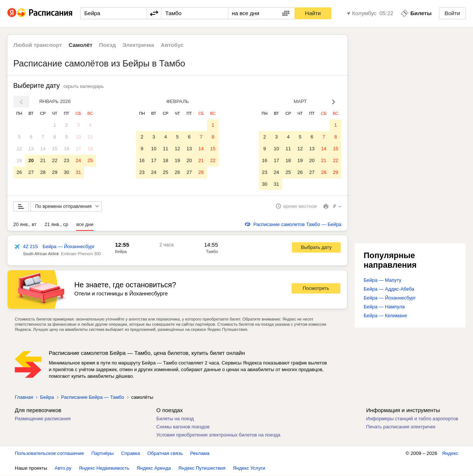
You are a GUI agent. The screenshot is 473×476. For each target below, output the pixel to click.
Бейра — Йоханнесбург (390, 298)
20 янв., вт (25, 225)
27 (31, 172)
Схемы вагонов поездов (183, 427)
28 (43, 172)
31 (78, 172)
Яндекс (450, 454)
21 (43, 160)
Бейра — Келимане (385, 316)
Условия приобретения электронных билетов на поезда (218, 435)
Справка (131, 454)
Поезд (107, 45)
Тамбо (212, 252)
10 (78, 137)
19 (19, 160)
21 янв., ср (57, 225)
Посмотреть (316, 289)
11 (90, 137)
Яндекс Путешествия (202, 468)
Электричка (138, 45)
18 (90, 149)
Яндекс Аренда (154, 468)
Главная (24, 398)
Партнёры (102, 454)
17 (78, 149)
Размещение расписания (43, 419)
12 (19, 149)
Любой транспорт (38, 45)
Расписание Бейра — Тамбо (93, 398)
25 (90, 160)
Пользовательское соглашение (49, 454)
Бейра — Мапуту (382, 280)
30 (67, 172)
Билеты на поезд (175, 419)
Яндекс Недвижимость (104, 468)
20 (31, 160)
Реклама (200, 454)
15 (55, 149)
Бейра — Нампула (384, 307)
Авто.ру (63, 468)
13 (31, 149)
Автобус (172, 45)
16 (67, 149)
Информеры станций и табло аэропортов (412, 419)
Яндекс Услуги (249, 468)
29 (55, 172)
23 (67, 160)
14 (43, 149)
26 (19, 172)
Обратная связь (165, 454)
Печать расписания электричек (401, 427)
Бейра (121, 252)
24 (78, 160)
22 (55, 160)
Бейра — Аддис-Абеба (389, 289)
